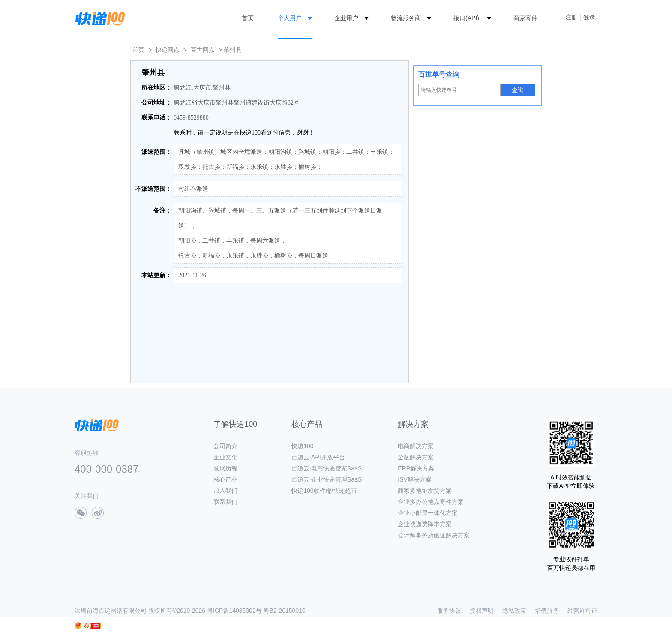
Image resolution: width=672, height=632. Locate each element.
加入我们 (225, 491)
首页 (248, 18)
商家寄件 (525, 18)
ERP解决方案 (416, 468)
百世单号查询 (439, 74)
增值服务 (547, 611)
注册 (571, 17)
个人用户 (290, 18)
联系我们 (225, 502)
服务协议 (449, 611)
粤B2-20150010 (285, 611)
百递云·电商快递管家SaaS (327, 468)
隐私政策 (514, 611)
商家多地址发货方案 (425, 491)
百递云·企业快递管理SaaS (327, 479)
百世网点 (203, 50)
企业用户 (346, 18)
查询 (518, 90)
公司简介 (225, 446)
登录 (589, 17)
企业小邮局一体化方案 (428, 513)
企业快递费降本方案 (425, 524)
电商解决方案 (416, 446)
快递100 (302, 446)
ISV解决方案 (415, 479)
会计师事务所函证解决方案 (434, 535)
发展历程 (225, 468)
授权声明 (482, 611)
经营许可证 (582, 611)
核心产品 (225, 479)
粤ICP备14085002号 (234, 611)
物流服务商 (406, 18)
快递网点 (168, 50)
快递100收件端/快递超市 (324, 491)
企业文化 (225, 457)
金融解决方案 (416, 457)
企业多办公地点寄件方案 (431, 502)
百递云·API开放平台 (318, 457)
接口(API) (466, 18)
